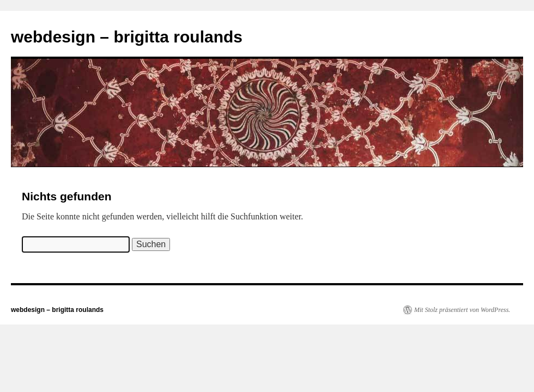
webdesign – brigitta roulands (127, 37)
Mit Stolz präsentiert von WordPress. (462, 310)
